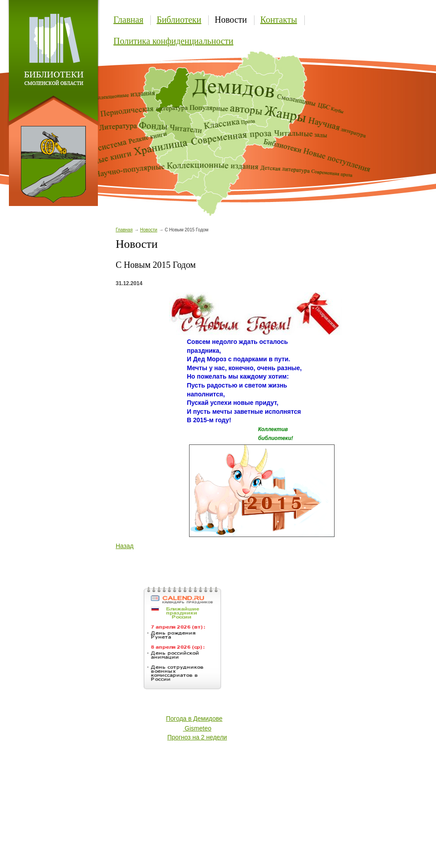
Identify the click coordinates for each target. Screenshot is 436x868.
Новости (231, 20)
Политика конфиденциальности (174, 41)
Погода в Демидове (194, 719)
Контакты (279, 20)
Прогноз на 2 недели (197, 737)
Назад (125, 546)
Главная (128, 20)
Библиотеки (179, 20)
